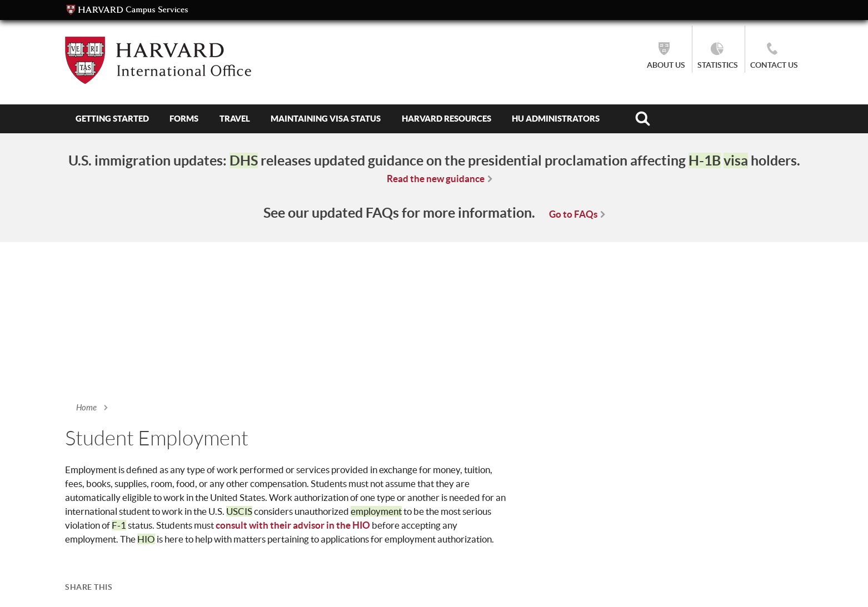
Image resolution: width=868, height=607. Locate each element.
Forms (184, 119)
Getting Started (112, 119)
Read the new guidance (436, 179)
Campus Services (127, 10)
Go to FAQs (573, 214)
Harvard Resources (447, 119)
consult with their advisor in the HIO (293, 525)
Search (643, 119)
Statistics (718, 65)
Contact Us (774, 65)
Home (86, 408)
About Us (666, 65)
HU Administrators (556, 119)
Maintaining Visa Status (326, 119)
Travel (235, 119)
